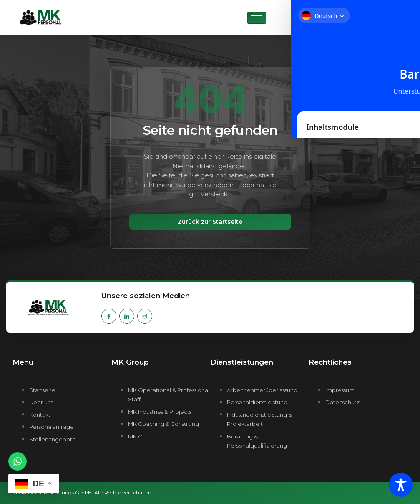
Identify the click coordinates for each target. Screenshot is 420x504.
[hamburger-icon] (257, 18)
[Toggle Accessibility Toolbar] (401, 485)
